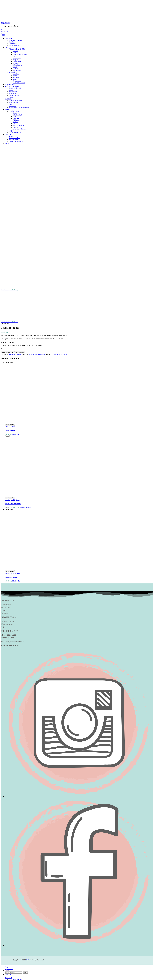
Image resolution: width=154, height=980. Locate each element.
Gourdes (11, 42)
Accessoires (12, 106)
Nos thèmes (4, 503)
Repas (11, 136)
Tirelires (15, 122)
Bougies (15, 60)
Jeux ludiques (13, 92)
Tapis (14, 117)
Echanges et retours (7, 514)
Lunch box (12, 44)
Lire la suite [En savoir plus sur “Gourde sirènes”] (16, 471)
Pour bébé (8, 134)
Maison (7, 109)
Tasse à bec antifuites (13, 394)
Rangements (17, 113)
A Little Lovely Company (37, 245)
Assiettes (15, 51)
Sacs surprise (17, 58)
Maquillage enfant (11, 85)
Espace (7, 317)
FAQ (2, 517)
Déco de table (17, 70)
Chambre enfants (14, 111)
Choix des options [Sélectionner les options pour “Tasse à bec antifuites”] (25, 398)
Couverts (15, 69)
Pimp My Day (5, 23)
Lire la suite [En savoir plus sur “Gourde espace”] (16, 324)
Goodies (15, 79)
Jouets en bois (13, 93)
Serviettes (16, 56)
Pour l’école (9, 38)
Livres (11, 90)
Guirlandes (16, 77)
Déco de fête (13, 72)
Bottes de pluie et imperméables (19, 108)
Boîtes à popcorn (18, 65)
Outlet (7, 143)
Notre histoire (5, 498)
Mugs (10, 131)
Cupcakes (16, 63)
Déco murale (17, 81)
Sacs (10, 104)
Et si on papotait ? (7, 495)
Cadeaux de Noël (14, 95)
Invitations (16, 74)
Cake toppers (17, 61)
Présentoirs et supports (20, 54)
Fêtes (6, 47)
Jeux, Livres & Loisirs (12, 86)
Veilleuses (16, 120)
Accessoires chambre (19, 129)
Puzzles (11, 97)
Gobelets (15, 53)
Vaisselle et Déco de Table (17, 49)
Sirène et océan (16, 464)
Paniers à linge (17, 115)
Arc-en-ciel (12, 245)
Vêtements (8, 99)
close (12, 978)
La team (3, 501)
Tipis (14, 124)
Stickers (15, 127)
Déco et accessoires (15, 132)
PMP (28, 850)
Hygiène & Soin (14, 140)
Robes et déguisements (16, 101)
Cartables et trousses (15, 40)
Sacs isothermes (14, 45)
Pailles (15, 67)
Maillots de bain (14, 102)
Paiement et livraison (7, 512)
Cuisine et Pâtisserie (15, 88)
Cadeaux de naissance (16, 141)
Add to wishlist (20, 243)
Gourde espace (11, 320)
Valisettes (16, 118)
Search (25, 863)
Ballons (15, 76)
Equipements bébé (15, 138)
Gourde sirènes (11, 467)
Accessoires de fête (19, 83)
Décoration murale (19, 125)
